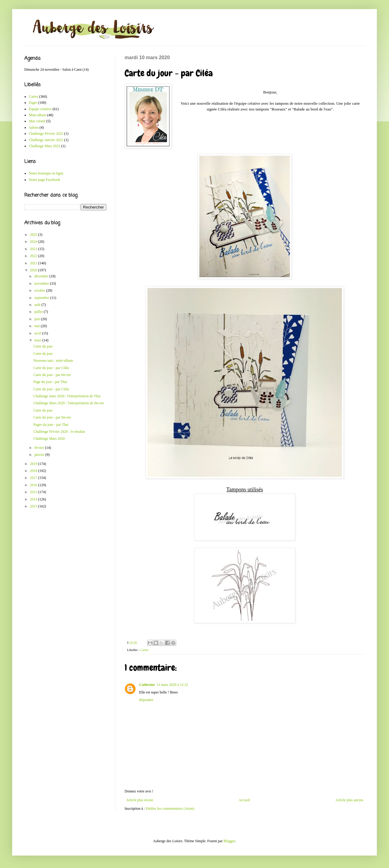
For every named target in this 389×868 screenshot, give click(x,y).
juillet (39, 312)
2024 (34, 242)
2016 (34, 485)
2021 (34, 263)
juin (38, 319)
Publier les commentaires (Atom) (170, 809)
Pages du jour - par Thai (51, 425)
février (40, 448)
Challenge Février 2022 (46, 134)
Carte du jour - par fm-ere (52, 375)
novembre (42, 283)
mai (38, 326)
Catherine (147, 685)
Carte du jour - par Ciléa (51, 368)
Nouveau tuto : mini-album (53, 361)
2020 (34, 270)
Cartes (144, 650)
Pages (33, 103)
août (38, 305)
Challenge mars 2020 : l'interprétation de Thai (67, 396)
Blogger (229, 841)
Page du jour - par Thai (50, 382)
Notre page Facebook (45, 180)
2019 (34, 464)
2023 (34, 249)
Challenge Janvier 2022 (46, 140)
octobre (40, 290)
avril (38, 333)
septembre (42, 298)
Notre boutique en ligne (46, 173)
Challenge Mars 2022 (45, 146)
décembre (42, 276)
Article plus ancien (349, 800)
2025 (34, 235)
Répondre (146, 700)
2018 (34, 471)
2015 (34, 492)
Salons (34, 127)
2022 (34, 256)
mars (38, 340)
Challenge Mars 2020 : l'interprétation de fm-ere (69, 403)
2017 (34, 478)
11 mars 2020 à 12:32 (172, 685)
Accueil (244, 800)
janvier (40, 455)
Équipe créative (40, 109)
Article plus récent (140, 800)
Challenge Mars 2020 (49, 439)
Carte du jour (43, 346)
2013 (34, 506)
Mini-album (38, 115)
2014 (34, 499)
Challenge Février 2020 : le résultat (59, 432)
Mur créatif (37, 121)
